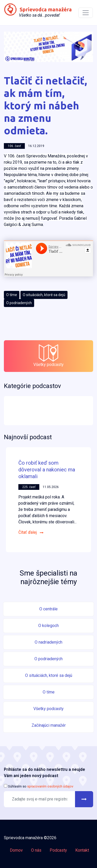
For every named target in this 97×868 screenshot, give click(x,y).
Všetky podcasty (48, 356)
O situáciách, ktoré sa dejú (44, 295)
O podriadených (19, 303)
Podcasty (58, 850)
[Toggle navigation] (86, 13)
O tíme (12, 295)
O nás (36, 850)
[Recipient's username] (40, 799)
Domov (16, 850)
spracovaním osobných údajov (50, 786)
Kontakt (82, 850)
